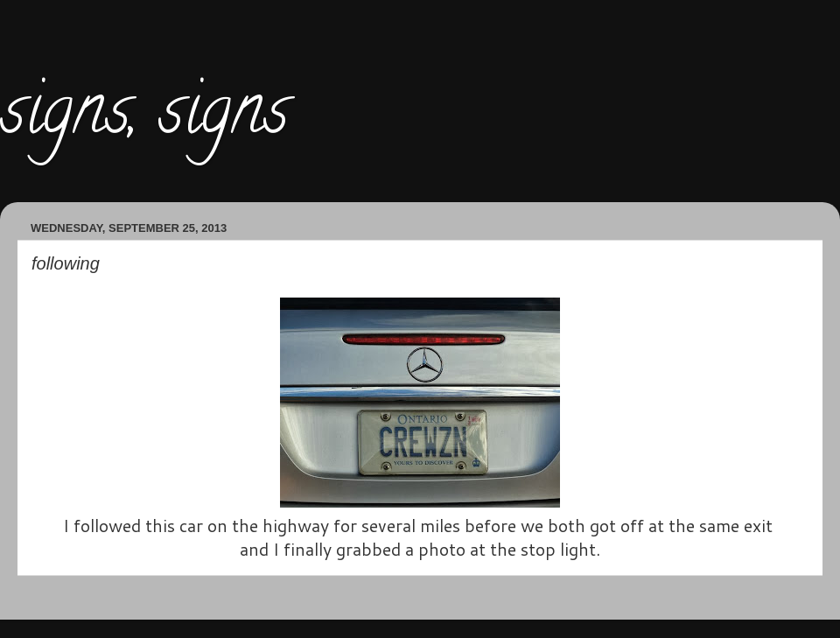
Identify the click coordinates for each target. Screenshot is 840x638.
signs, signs (144, 117)
